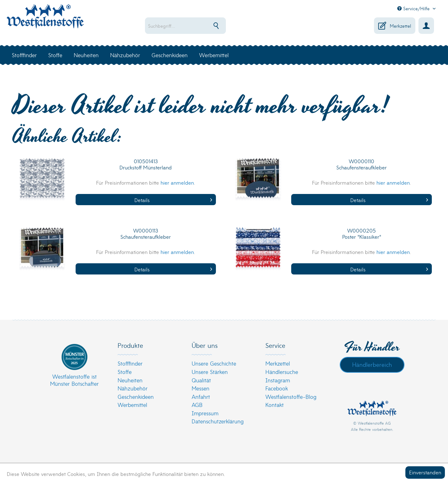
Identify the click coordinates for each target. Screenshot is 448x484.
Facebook (277, 388)
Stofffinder (130, 363)
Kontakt (275, 405)
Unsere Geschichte (214, 363)
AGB (197, 405)
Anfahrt (201, 396)
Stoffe (125, 372)
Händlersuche (282, 372)
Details (173, 200)
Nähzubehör (133, 388)
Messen (201, 388)
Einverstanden (425, 472)
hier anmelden (177, 182)
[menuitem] (205, 26)
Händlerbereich (372, 364)
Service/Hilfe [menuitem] (414, 8)
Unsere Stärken (210, 372)
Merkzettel (278, 363)
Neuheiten (130, 380)
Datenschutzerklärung (218, 421)
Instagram (278, 380)
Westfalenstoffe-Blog (291, 396)
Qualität (201, 380)
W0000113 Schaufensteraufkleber (146, 234)
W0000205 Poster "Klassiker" (362, 234)
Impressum (205, 413)
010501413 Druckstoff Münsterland (146, 164)
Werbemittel (132, 405)
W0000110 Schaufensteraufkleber (362, 164)
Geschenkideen (136, 396)
